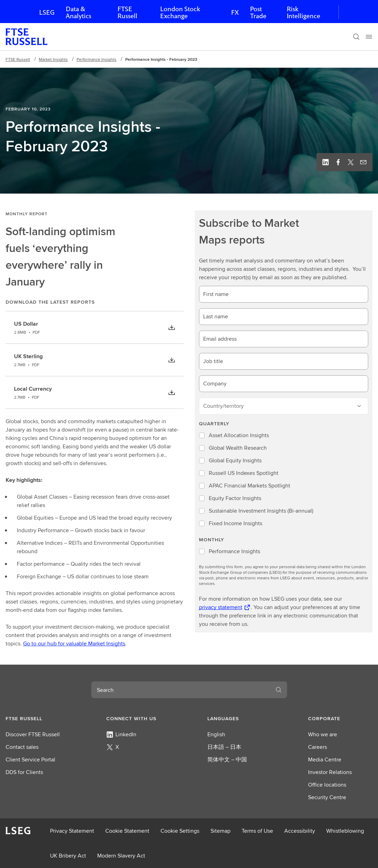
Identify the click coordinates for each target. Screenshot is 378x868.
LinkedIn (121, 734)
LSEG (47, 12)
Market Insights (53, 59)
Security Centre (327, 797)
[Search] (356, 37)
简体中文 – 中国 (227, 759)
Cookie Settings (180, 831)
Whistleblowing (345, 831)
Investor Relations (330, 772)
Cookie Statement (127, 831)
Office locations (327, 785)
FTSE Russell (127, 12)
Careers (318, 747)
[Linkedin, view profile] (326, 162)
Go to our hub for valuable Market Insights (74, 643)
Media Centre (325, 759)
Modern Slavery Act (121, 856)
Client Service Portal (30, 759)
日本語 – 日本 (224, 747)
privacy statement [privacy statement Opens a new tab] (221, 607)
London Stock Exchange (180, 12)
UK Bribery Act (68, 856)
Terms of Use (257, 831)
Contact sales (22, 747)
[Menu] (369, 37)
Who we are (323, 734)
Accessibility (300, 831)
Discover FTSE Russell (33, 734)
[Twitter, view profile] (351, 162)
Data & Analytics (79, 12)
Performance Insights (97, 59)
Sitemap (220, 831)
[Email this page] (363, 162)
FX (235, 12)
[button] (38, 718)
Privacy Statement (72, 831)
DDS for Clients (24, 772)
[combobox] (181, 690)
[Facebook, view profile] (338, 162)
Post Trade (258, 12)
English (216, 734)
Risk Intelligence (304, 12)
